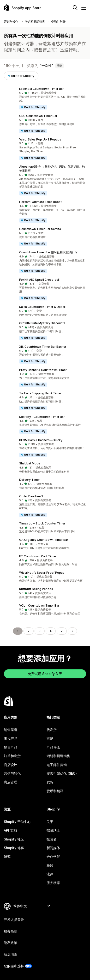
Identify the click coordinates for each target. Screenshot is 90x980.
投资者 (52, 839)
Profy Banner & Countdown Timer (43, 370)
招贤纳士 (53, 830)
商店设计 (11, 765)
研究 (7, 856)
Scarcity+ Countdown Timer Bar (42, 417)
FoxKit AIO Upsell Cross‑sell (39, 280)
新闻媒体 (53, 848)
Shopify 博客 (14, 848)
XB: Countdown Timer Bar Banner (43, 347)
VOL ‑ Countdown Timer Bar (39, 606)
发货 (50, 782)
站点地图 (11, 954)
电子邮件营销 (57, 765)
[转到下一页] (72, 631)
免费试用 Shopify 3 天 (45, 674)
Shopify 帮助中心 (17, 822)
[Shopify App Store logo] (23, 8)
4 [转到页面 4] (51, 631)
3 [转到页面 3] (40, 631)
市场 (50, 739)
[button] (45, 98)
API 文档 (10, 830)
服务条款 (11, 931)
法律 (50, 874)
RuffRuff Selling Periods (36, 589)
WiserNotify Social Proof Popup (42, 573)
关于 (50, 822)
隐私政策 (11, 943)
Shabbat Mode (30, 463)
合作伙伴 (53, 856)
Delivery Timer (30, 480)
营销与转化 (12, 773)
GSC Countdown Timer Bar (38, 116)
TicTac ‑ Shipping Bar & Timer (40, 393)
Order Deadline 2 (31, 496)
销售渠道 (11, 730)
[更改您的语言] (32, 906)
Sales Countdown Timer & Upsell (42, 307)
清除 (60, 66)
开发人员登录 (14, 920)
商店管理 (11, 782)
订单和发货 (12, 756)
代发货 (52, 730)
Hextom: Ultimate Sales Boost (40, 202)
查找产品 (11, 739)
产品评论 (53, 747)
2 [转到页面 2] (29, 631)
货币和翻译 (55, 791)
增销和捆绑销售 (58, 756)
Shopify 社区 (14, 839)
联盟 (50, 865)
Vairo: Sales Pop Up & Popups (40, 139)
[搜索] (75, 8)
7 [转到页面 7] (62, 631)
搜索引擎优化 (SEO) (62, 773)
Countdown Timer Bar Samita (40, 229)
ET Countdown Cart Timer (38, 556)
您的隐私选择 (14, 966)
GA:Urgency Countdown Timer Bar (44, 540)
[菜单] (84, 8)
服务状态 (53, 883)
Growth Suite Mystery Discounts (42, 323)
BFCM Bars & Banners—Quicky (41, 440)
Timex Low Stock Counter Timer (42, 523)
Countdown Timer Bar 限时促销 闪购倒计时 (48, 252)
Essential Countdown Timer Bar (42, 89)
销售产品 (11, 747)
